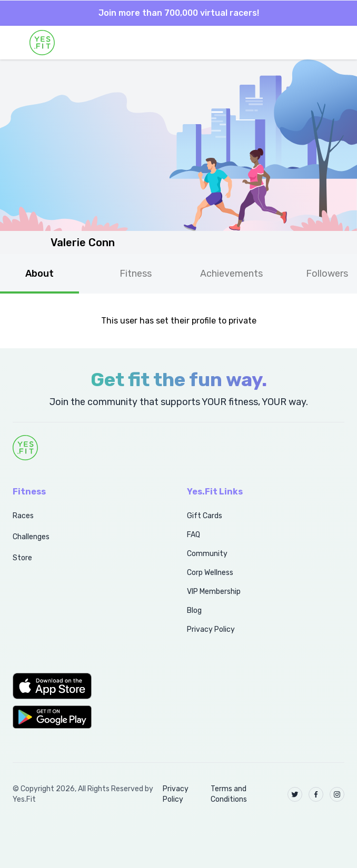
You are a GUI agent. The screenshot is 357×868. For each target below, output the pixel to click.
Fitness (136, 274)
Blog (194, 610)
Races (23, 516)
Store (22, 558)
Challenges (31, 537)
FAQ (194, 535)
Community (207, 554)
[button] (88, 686)
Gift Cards (205, 516)
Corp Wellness (210, 573)
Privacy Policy (211, 629)
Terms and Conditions (229, 794)
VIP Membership (214, 592)
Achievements (231, 274)
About (39, 274)
